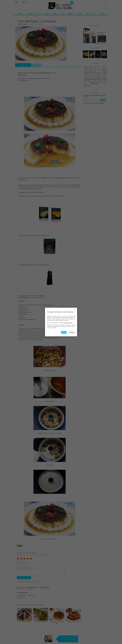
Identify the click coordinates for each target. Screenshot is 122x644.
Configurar (72, 332)
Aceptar (64, 332)
